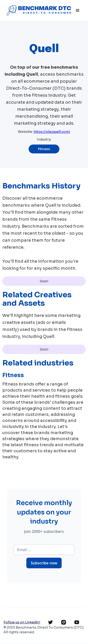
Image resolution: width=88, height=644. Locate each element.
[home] (38, 10)
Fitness (44, 149)
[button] (78, 11)
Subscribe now (44, 563)
